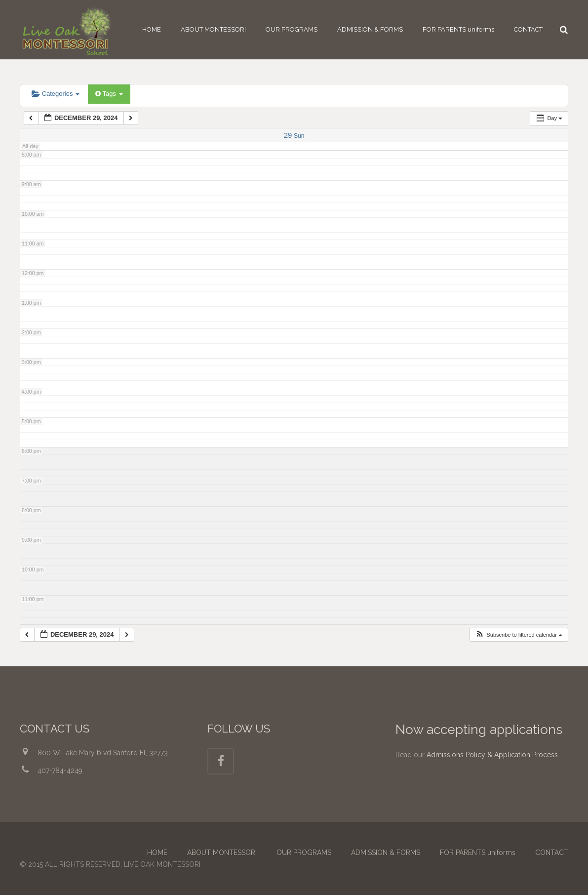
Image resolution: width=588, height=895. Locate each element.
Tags (109, 94)
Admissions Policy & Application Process (492, 755)
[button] (519, 635)
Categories (56, 94)
